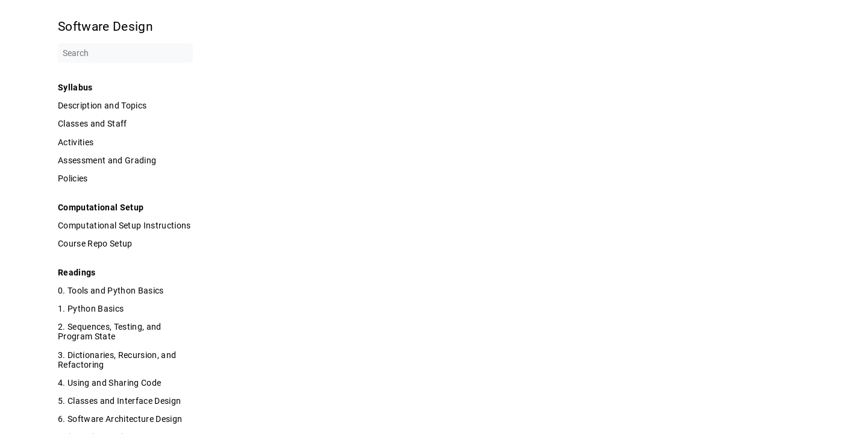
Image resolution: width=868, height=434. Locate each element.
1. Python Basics (91, 309)
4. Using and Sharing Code (109, 383)
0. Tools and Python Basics (111, 291)
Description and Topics (102, 105)
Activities (76, 142)
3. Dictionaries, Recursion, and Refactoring (117, 360)
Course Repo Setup (95, 244)
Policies (73, 178)
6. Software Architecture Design (120, 419)
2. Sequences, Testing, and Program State (110, 332)
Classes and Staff (93, 124)
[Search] (125, 53)
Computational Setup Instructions (124, 225)
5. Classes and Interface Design (119, 401)
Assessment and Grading (107, 160)
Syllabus (75, 87)
